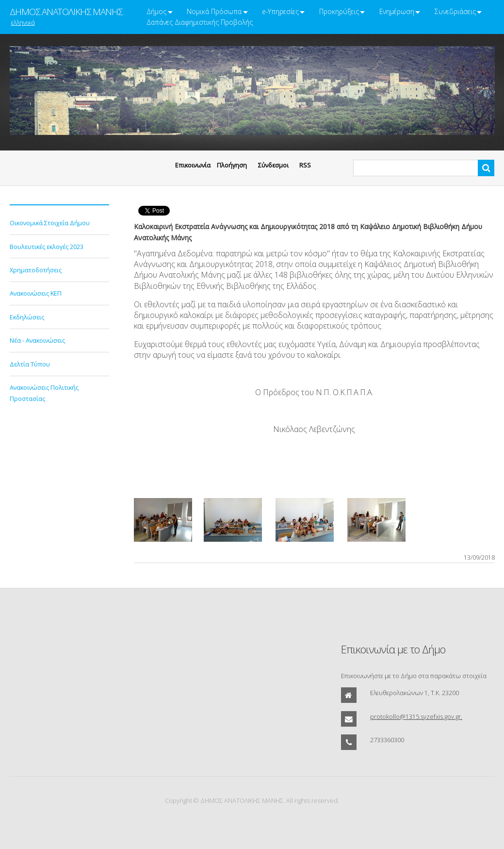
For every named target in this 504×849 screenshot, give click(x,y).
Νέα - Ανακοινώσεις (37, 340)
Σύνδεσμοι (273, 165)
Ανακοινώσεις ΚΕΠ (36, 293)
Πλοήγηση (232, 165)
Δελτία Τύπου (30, 364)
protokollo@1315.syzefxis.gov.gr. (416, 716)
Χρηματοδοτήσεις (36, 270)
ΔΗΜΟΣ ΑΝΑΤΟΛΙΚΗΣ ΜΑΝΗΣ (66, 12)
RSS (305, 165)
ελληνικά (23, 22)
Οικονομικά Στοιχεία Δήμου (50, 223)
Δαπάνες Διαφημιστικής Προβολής (200, 22)
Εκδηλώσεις (27, 317)
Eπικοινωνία (193, 165)
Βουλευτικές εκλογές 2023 (47, 247)
